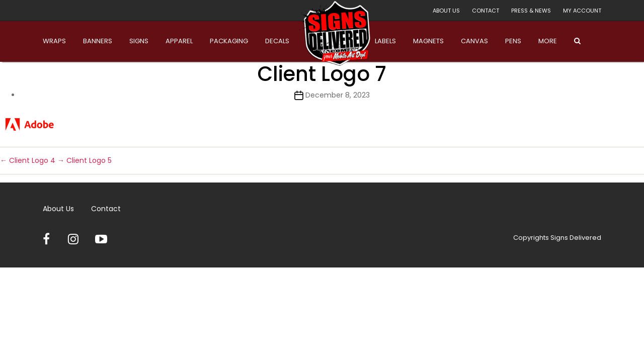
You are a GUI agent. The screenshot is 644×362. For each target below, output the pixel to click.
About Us (446, 11)
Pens (513, 41)
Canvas (474, 41)
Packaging (229, 41)
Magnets (428, 41)
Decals (277, 41)
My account (582, 11)
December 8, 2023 (338, 95)
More (548, 41)
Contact (486, 11)
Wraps (54, 41)
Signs (139, 41)
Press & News (531, 11)
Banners (98, 41)
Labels (385, 41)
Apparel (179, 41)
